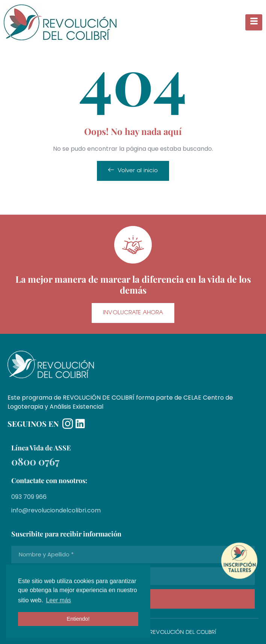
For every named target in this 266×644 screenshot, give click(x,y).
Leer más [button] (58, 600)
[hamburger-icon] (254, 22)
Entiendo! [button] (78, 619)
